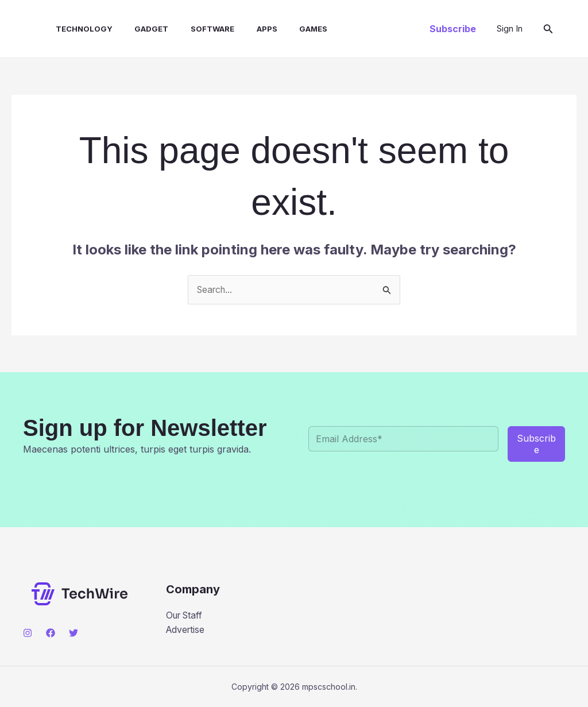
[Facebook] (51, 633)
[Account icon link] (510, 29)
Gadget (138, 29)
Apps (246, 29)
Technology (74, 29)
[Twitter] (73, 633)
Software (195, 29)
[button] (453, 29)
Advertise (186, 630)
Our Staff (186, 616)
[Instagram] (28, 633)
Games (289, 29)
